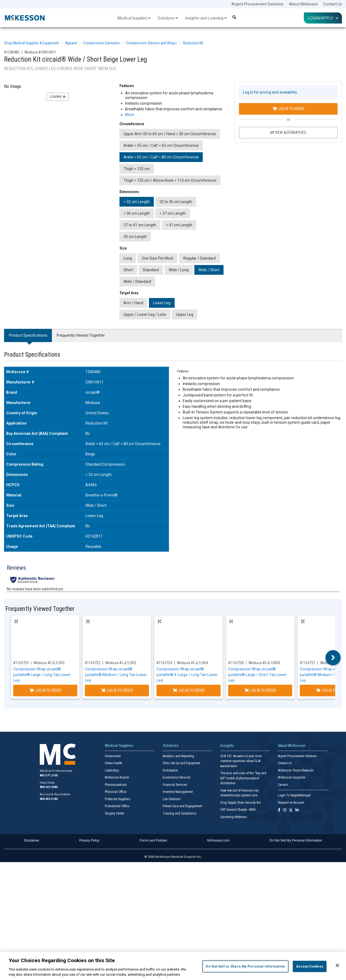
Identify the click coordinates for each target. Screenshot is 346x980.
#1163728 (236, 663)
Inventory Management (178, 792)
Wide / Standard (137, 282)
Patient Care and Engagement (182, 806)
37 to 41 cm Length (140, 225)
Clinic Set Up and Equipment (181, 763)
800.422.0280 (49, 787)
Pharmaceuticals (116, 785)
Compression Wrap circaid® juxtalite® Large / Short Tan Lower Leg (257, 675)
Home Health (114, 763)
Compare (58, 97)
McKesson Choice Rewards (296, 770)
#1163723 (21, 663)
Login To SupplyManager (294, 795)
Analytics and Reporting (178, 756)
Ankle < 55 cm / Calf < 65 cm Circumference (161, 145)
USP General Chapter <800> (238, 810)
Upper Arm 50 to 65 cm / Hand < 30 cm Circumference (170, 134)
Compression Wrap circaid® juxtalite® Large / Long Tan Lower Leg (42, 675)
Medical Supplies (134, 18)
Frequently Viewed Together (81, 335)
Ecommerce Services (177, 777)
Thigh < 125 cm (137, 169)
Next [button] (333, 658)
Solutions (168, 18)
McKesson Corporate (292, 777)
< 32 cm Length (137, 202)
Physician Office (116, 792)
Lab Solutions (172, 799)
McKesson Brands (117, 777)
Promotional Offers (117, 806)
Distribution (170, 770)
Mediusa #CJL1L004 (192, 663)
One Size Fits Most (157, 258)
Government (113, 756)
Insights (227, 746)
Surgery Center (115, 813)
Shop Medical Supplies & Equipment (31, 43)
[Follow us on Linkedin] (297, 810)
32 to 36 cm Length (176, 202)
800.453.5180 (49, 799)
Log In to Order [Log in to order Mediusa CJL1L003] (45, 690)
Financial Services (175, 785)
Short (128, 270)
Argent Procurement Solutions (257, 4)
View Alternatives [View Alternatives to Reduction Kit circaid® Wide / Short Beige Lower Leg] (288, 133)
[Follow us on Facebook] (279, 810)
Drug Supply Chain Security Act (240, 803)
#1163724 (164, 663)
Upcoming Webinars (234, 817)
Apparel (71, 43)
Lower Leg (162, 303)
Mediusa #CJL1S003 (264, 663)
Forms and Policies (153, 840)
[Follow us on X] (291, 810)
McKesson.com (218, 840)
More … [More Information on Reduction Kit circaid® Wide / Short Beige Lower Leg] (131, 115)
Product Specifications (28, 335)
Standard (151, 270)
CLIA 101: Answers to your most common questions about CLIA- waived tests (241, 761)
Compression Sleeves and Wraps (151, 43)
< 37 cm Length (173, 213)
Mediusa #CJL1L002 (121, 663)
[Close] (337, 965)
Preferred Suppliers (118, 799)
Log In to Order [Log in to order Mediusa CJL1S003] (260, 690)
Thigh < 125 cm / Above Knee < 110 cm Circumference (170, 180)
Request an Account (291, 803)
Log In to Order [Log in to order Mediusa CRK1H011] (288, 109)
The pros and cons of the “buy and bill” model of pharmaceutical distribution (243, 778)
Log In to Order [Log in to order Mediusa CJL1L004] (189, 690)
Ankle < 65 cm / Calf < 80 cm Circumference (161, 157)
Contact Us (333, 4)
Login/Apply (323, 18)
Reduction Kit (193, 43)
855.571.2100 (49, 775)
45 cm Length (135, 237)
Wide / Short (209, 270)
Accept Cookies (310, 966)
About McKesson (303, 4)
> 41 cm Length (179, 225)
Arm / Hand (133, 303)
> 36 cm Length (137, 213)
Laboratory (112, 770)
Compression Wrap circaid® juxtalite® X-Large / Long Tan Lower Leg (187, 675)
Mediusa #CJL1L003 (49, 663)
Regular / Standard (199, 258)
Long (128, 258)
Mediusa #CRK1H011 (41, 52)
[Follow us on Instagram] (285, 810)
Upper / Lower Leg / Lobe (145, 314)
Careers (283, 785)
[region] (173, 966)
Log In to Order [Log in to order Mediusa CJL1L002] (117, 690)
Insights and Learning (206, 18)
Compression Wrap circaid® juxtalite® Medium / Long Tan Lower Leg (116, 675)
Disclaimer (32, 840)
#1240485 (12, 52)
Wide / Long (179, 270)
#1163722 (93, 663)
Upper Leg (185, 314)
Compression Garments (102, 43)
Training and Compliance (179, 813)
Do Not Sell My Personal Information (296, 840)
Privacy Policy (89, 840)
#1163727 (307, 663)
